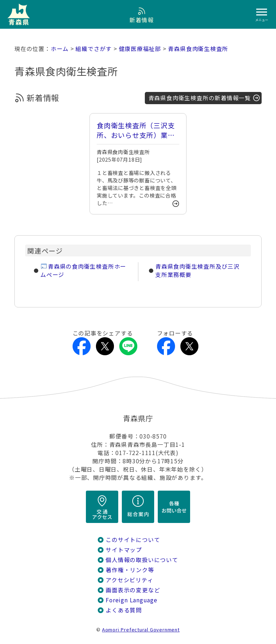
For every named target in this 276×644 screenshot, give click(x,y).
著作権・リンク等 (130, 570)
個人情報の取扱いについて (142, 560)
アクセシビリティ (129, 580)
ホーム (60, 49)
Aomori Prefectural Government (141, 629)
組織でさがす (94, 49)
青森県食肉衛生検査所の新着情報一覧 (200, 98)
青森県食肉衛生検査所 (198, 49)
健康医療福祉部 (140, 49)
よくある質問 (124, 610)
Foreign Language (132, 600)
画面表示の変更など (133, 590)
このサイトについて (133, 540)
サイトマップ (124, 550)
